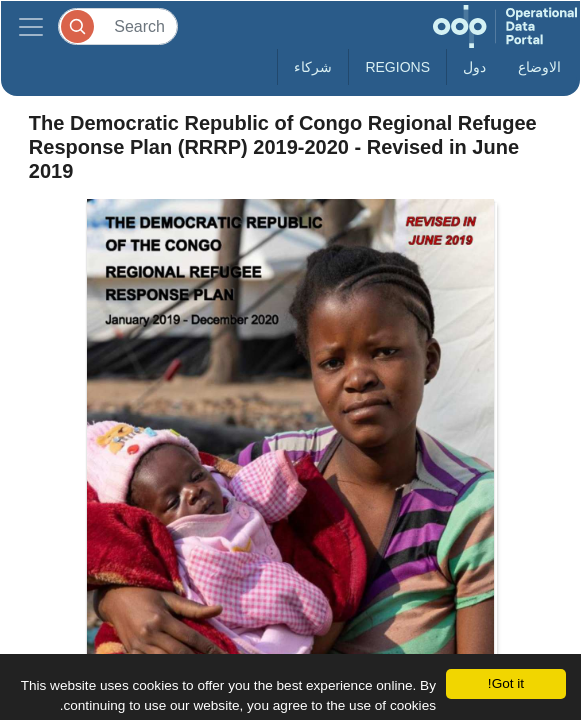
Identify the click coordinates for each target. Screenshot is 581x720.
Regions (397, 67)
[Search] (118, 26)
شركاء (313, 67)
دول (474, 67)
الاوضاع (539, 67)
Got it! (506, 683)
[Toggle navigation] (31, 26)
